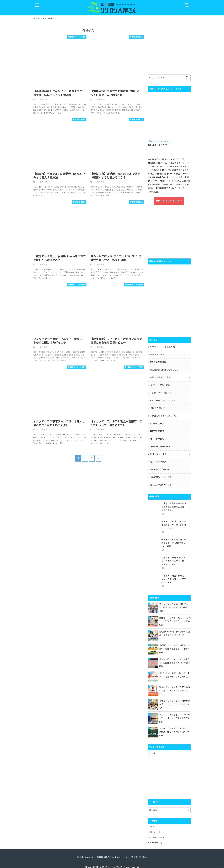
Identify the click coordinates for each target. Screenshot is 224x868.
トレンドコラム (157, 354)
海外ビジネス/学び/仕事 (161, 482)
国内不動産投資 (157, 422)
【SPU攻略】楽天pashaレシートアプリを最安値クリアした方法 (174, 671)
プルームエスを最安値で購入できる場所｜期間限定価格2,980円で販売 (174, 728)
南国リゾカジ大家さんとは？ (169, 201)
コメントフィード (156, 833)
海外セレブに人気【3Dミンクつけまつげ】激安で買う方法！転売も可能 (175, 617)
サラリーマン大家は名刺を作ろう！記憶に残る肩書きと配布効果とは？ (174, 603)
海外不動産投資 (157, 437)
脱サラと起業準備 (158, 362)
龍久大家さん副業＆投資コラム (164, 369)
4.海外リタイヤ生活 (157, 452)
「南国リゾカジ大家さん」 (160, 142)
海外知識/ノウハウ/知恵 (161, 475)
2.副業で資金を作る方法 (159, 377)
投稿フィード (154, 828)
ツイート (152, 749)
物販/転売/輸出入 (158, 407)
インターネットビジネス (161, 392)
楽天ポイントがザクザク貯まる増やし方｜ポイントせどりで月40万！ (174, 686)
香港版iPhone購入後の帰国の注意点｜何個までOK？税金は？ (175, 629)
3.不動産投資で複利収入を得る (162, 415)
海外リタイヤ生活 (158, 460)
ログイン (152, 823)
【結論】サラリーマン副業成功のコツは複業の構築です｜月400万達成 (174, 645)
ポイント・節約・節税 (160, 384)
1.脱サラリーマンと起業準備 (161, 347)
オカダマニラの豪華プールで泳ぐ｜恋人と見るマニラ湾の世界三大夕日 (174, 714)
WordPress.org (155, 838)
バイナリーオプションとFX (162, 399)
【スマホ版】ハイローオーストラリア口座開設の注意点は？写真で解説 (174, 659)
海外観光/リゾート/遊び (161, 467)
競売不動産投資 (157, 430)
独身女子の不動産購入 (160, 445)
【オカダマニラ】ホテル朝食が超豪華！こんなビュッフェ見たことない (174, 700)
